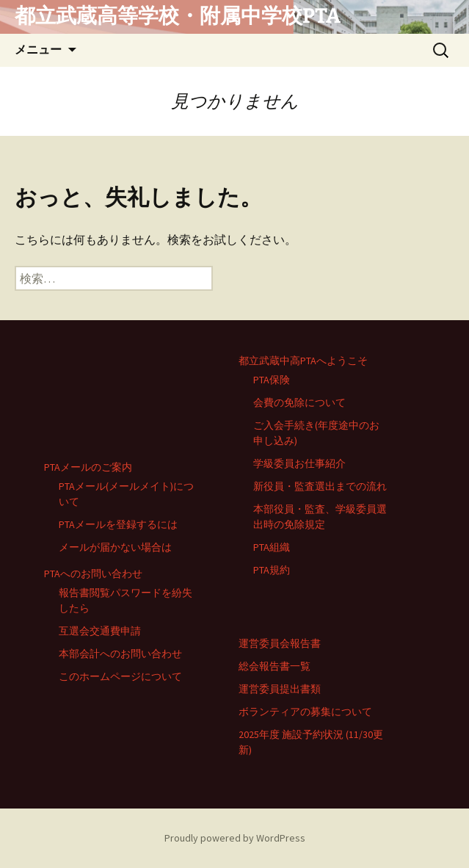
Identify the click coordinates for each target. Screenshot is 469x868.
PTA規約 (272, 570)
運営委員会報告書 (280, 643)
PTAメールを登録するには (118, 524)
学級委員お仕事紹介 (299, 463)
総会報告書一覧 (275, 666)
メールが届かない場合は (115, 547)
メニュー (38, 50)
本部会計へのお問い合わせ (120, 654)
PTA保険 (272, 380)
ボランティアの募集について (305, 712)
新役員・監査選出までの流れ (320, 486)
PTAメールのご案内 (88, 467)
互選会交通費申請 (100, 631)
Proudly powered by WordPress (235, 838)
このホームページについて (120, 676)
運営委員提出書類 (280, 689)
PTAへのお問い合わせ (93, 574)
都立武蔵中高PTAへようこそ (303, 361)
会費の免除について (299, 402)
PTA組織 (272, 547)
